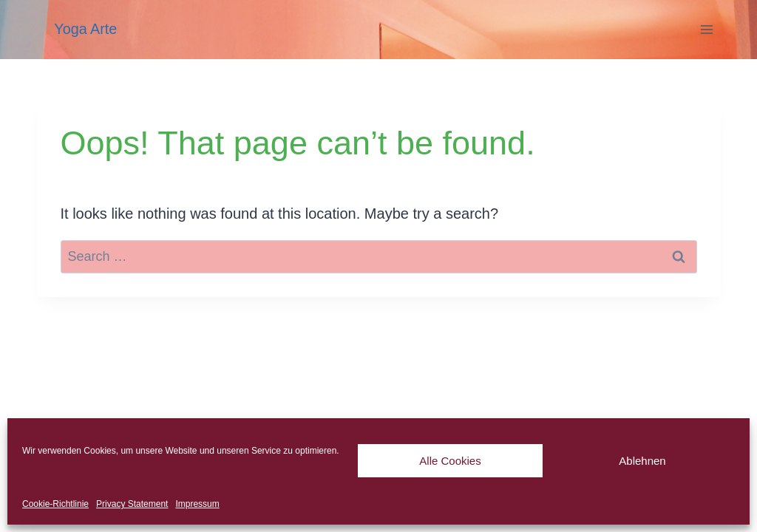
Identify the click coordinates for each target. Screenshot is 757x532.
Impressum (197, 504)
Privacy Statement (132, 504)
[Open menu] (707, 29)
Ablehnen (642, 461)
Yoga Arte (85, 29)
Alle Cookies (450, 461)
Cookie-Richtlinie (55, 504)
